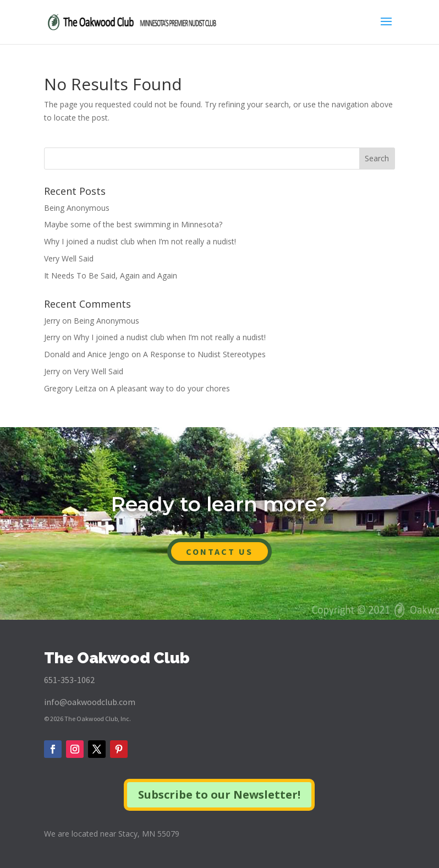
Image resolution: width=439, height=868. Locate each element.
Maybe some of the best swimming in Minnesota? (133, 224)
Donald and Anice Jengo (87, 354)
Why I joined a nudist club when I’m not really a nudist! (140, 241)
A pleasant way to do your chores (170, 388)
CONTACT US (219, 552)
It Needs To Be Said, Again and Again (111, 275)
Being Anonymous (77, 208)
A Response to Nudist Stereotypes (204, 354)
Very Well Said (69, 258)
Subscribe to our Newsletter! (219, 795)
